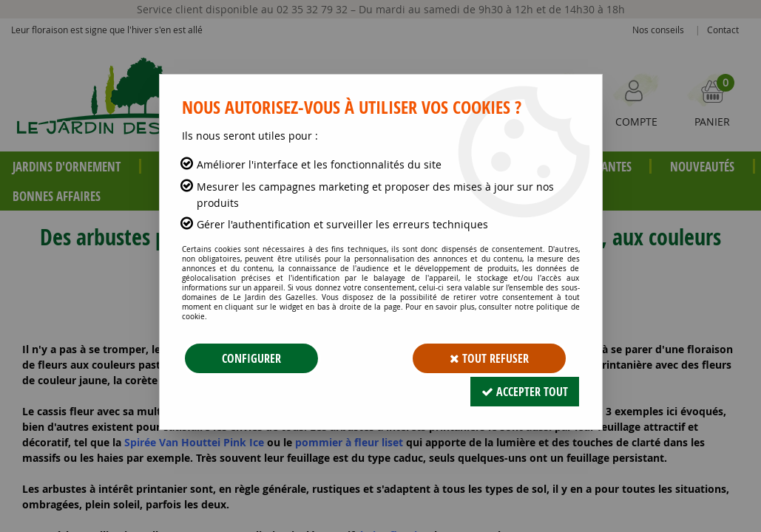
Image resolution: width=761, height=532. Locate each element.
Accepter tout (525, 392)
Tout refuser (489, 358)
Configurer (251, 358)
